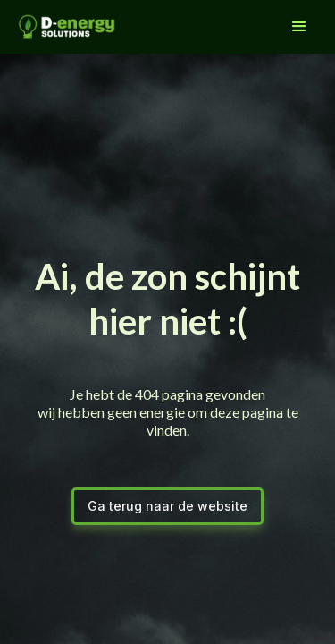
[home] (63, 27)
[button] (299, 27)
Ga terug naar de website (167, 506)
